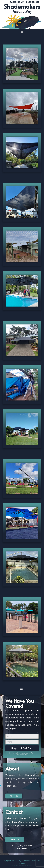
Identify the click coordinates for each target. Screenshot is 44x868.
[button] (22, 32)
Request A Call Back (22, 748)
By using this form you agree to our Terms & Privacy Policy (22, 754)
